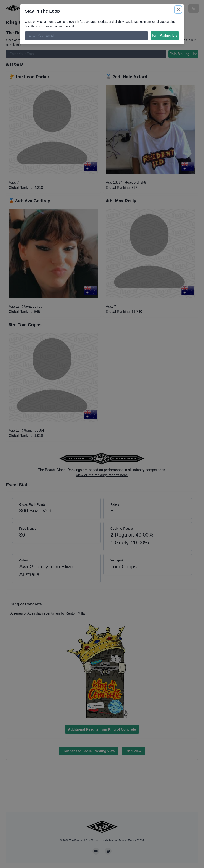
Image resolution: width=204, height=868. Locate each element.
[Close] (178, 10)
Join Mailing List (165, 35)
